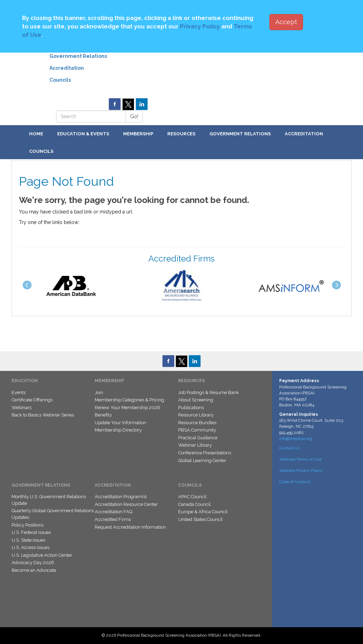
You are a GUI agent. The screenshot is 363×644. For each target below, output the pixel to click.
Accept (286, 22)
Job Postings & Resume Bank (209, 392)
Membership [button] (138, 134)
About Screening (196, 400)
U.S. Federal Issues (31, 532)
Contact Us (290, 448)
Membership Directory (118, 430)
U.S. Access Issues (31, 547)
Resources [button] (181, 134)
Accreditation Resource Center (126, 504)
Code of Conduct (295, 482)
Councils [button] (41, 151)
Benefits (103, 415)
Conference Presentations (205, 453)
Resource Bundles (197, 423)
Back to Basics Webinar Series (43, 415)
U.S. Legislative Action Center (42, 555)
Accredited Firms (113, 519)
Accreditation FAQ (113, 512)
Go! (134, 116)
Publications (191, 408)
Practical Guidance (198, 438)
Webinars (22, 408)
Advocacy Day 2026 (33, 562)
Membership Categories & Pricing (129, 400)
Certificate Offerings (32, 400)
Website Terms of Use (300, 459)
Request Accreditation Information (130, 527)
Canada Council (194, 504)
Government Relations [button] (240, 134)
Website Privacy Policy (301, 470)
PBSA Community (197, 430)
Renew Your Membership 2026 (127, 408)
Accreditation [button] (304, 134)
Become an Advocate (34, 570)
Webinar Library (195, 445)
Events (19, 392)
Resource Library (196, 415)
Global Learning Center (202, 460)
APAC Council (192, 497)
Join (99, 392)
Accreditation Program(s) (121, 497)
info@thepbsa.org (296, 439)
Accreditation (67, 68)
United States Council (200, 519)
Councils (60, 80)
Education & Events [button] (83, 134)
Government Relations (78, 56)
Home (36, 134)
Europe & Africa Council (203, 512)
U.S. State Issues (28, 540)
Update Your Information (120, 423)
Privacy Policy (200, 26)
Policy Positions (28, 525)
